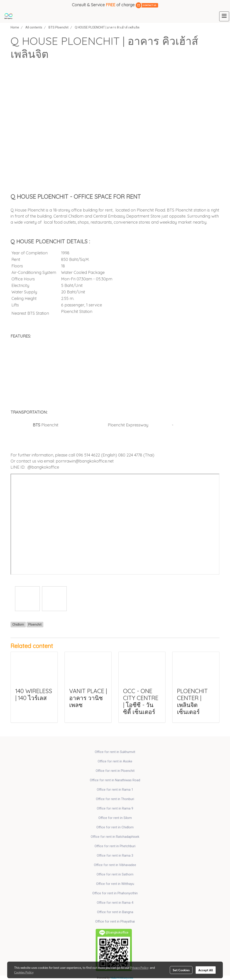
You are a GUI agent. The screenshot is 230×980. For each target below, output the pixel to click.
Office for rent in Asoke (115, 761)
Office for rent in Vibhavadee (115, 865)
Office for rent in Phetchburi (115, 846)
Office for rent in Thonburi (115, 799)
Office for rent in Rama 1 (115, 790)
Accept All (206, 970)
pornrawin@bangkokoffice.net (85, 461)
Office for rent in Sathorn (115, 874)
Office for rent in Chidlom (115, 827)
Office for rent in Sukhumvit (115, 752)
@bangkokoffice (43, 467)
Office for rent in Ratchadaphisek (115, 837)
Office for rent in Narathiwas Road (115, 780)
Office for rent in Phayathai (115, 921)
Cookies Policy (24, 972)
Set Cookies (181, 970)
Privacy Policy (139, 967)
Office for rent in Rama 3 (115, 856)
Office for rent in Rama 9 (115, 808)
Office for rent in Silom (115, 818)
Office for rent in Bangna (115, 912)
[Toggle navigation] (224, 16)
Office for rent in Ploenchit (115, 771)
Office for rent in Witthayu (115, 884)
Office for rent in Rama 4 (115, 903)
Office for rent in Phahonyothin (115, 893)
